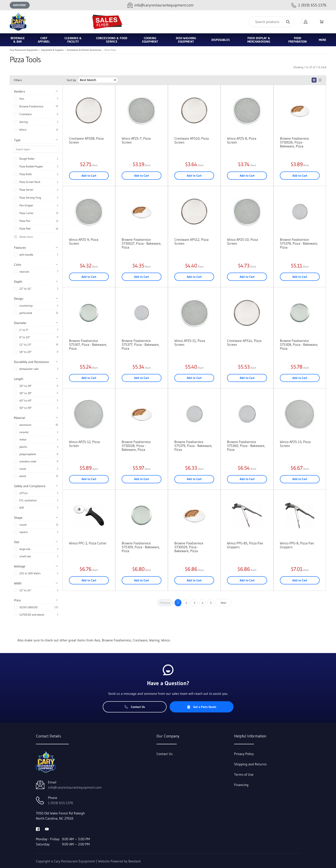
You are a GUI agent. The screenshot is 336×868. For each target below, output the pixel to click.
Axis (22, 99)
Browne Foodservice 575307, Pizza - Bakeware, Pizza (88, 344)
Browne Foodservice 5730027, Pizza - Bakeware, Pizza (142, 243)
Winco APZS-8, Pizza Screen (242, 140)
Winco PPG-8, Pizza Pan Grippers (297, 545)
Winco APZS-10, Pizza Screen (242, 241)
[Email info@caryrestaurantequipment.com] (160, 5)
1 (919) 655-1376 (61, 803)
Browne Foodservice (31, 106)
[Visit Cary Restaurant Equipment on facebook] (38, 829)
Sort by (71, 80)
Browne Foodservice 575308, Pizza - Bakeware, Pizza (299, 344)
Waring (24, 122)
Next (224, 603)
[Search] (271, 22)
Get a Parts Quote (202, 707)
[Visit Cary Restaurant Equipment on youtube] (47, 829)
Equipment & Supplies (52, 50)
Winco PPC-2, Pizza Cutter (88, 543)
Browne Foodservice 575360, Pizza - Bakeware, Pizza (246, 446)
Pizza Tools (110, 50)
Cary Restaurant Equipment (24, 50)
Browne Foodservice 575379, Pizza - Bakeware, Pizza (193, 446)
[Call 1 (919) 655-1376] (309, 5)
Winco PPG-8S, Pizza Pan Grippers (245, 545)
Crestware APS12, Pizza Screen (191, 241)
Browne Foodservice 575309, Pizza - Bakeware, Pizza (141, 547)
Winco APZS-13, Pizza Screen (295, 444)
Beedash (135, 861)
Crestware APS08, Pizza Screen (86, 140)
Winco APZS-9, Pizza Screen (84, 241)
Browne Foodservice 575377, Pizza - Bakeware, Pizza (141, 344)
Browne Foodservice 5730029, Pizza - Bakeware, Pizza (189, 547)
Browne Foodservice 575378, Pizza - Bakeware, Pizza (299, 243)
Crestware (25, 114)
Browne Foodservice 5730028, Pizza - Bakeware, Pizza (136, 446)
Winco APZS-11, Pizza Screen (190, 343)
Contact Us (135, 707)
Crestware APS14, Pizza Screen (244, 343)
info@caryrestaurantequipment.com (75, 787)
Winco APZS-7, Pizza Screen (136, 140)
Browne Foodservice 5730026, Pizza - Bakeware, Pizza (294, 142)
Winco (23, 130)
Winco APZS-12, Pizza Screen (84, 444)
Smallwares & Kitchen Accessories (84, 50)
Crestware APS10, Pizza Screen (192, 140)
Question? (20, 5)
